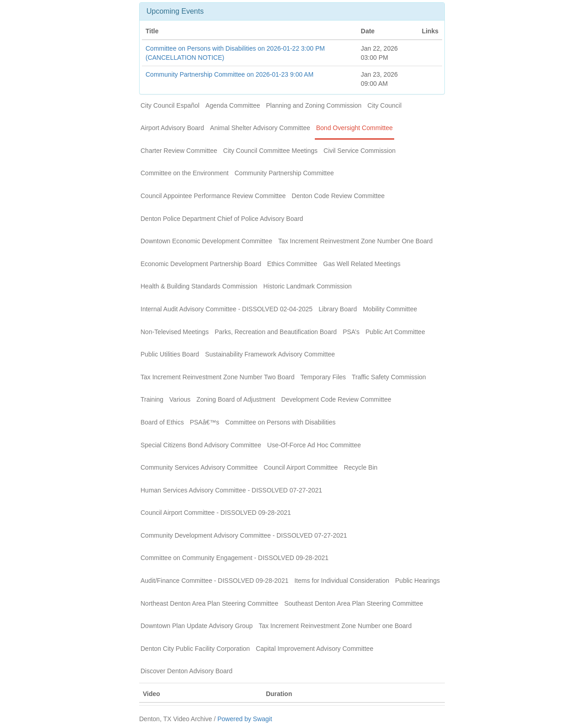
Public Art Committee (395, 332)
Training (152, 399)
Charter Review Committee (179, 151)
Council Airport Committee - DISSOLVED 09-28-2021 (216, 513)
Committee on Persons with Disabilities (281, 422)
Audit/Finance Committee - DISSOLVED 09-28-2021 (214, 581)
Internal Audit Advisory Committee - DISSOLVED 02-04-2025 (227, 309)
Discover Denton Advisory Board (187, 671)
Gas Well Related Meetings (362, 264)
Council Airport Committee (301, 467)
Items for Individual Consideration (342, 581)
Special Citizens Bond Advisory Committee (201, 445)
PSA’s (351, 332)
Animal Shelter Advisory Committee (260, 128)
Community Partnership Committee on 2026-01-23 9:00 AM (229, 74)
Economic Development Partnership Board (201, 264)
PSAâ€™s (205, 422)
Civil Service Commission (360, 151)
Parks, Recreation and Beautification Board (276, 332)
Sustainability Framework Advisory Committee (270, 354)
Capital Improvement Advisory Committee (315, 649)
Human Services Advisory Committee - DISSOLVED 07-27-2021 (231, 490)
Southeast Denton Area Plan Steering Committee (354, 603)
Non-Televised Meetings (175, 332)
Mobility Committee (390, 309)
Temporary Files (323, 377)
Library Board (338, 309)
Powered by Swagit (245, 719)
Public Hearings (417, 581)
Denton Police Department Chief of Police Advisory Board (222, 219)
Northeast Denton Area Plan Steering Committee (209, 603)
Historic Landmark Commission (308, 286)
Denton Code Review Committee (338, 196)
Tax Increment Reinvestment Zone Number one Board (335, 626)
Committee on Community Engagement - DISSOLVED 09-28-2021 (235, 558)
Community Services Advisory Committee (199, 467)
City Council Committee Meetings (270, 151)
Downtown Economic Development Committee (206, 241)
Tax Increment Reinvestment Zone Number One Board (356, 241)
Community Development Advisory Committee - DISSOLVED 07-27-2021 (244, 535)
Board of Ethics (162, 422)
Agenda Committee (233, 105)
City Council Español (170, 105)
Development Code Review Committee (336, 399)
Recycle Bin (360, 467)
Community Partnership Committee (284, 173)
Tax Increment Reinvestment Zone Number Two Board (217, 377)
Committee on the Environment (185, 173)
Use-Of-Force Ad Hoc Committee (314, 445)
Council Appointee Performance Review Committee (213, 196)
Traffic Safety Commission (389, 377)
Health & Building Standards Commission (199, 286)
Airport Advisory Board (172, 128)
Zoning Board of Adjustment (236, 399)
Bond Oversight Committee (355, 128)
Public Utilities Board (170, 354)
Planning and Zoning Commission (314, 105)
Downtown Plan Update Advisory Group (197, 626)
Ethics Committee (292, 264)
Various (180, 399)
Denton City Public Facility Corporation (195, 649)
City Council (384, 105)
